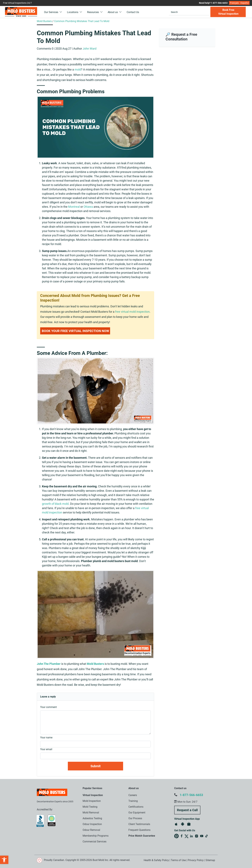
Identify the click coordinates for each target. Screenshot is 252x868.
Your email (46, 749)
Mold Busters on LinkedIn (191, 836)
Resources (95, 12)
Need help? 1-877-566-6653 (213, 3)
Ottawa (88, 207)
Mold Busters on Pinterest (176, 836)
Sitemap (210, 860)
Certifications (136, 807)
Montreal (74, 207)
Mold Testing (90, 807)
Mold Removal (91, 813)
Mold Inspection (92, 801)
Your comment (48, 707)
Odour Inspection (92, 824)
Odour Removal (91, 830)
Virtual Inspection (93, 795)
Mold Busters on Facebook (182, 836)
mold (78, 69)
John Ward (90, 49)
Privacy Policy (196, 860)
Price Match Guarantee (142, 836)
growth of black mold (55, 504)
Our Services (53, 12)
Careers (133, 795)
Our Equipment (137, 813)
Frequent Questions (139, 830)
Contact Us (133, 12)
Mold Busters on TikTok (207, 836)
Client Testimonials (139, 824)
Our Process (135, 818)
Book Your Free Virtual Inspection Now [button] (75, 331)
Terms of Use (178, 860)
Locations (75, 12)
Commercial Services (94, 842)
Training (133, 801)
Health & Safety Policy (156, 860)
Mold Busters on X (187, 836)
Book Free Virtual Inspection (228, 12)
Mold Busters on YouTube (202, 836)
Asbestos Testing (92, 818)
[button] (4, 860)
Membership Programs (96, 836)
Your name (46, 738)
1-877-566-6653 (191, 795)
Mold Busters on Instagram (197, 836)
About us (115, 12)
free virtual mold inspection (132, 312)
